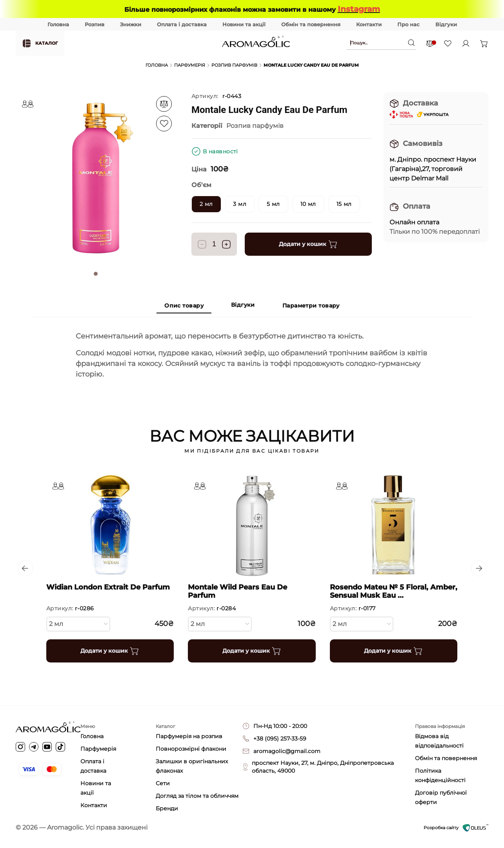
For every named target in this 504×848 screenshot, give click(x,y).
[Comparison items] (430, 44)
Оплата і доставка (182, 24)
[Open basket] (484, 44)
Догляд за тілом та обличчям (197, 796)
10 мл (308, 204)
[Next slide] (479, 568)
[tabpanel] (96, 178)
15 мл (345, 204)
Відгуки (446, 24)
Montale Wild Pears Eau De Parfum (238, 591)
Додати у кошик (308, 244)
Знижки (131, 24)
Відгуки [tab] (243, 305)
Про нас (408, 24)
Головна (58, 24)
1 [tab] (96, 274)
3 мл (240, 204)
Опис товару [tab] (184, 306)
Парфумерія (190, 65)
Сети (163, 783)
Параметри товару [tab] (311, 306)
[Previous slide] (25, 568)
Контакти (369, 24)
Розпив (95, 24)
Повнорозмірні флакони (191, 749)
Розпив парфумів (234, 65)
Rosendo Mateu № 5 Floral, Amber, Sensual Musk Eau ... (394, 591)
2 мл (78, 623)
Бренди (167, 808)
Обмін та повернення (311, 24)
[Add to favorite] (164, 104)
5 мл (274, 204)
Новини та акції (244, 24)
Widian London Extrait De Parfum (108, 587)
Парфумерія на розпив (189, 736)
